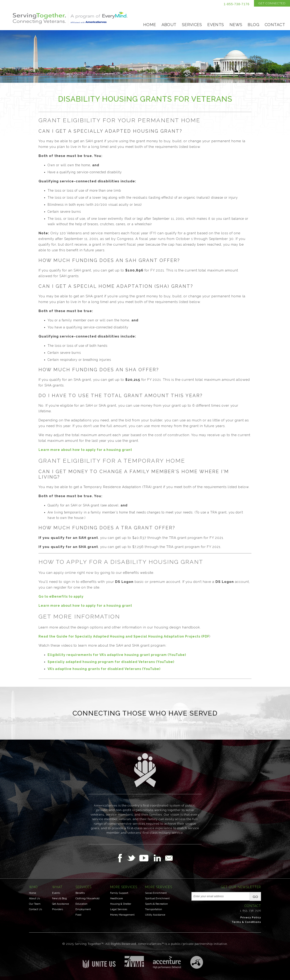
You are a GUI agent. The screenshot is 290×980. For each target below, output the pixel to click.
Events (216, 25)
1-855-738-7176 (237, 4)
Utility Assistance (155, 915)
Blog (253, 25)
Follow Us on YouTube (146, 858)
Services (192, 25)
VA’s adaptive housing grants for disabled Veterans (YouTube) (104, 669)
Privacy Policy (251, 918)
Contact (275, 25)
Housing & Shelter (121, 904)
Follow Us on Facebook (121, 858)
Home (150, 25)
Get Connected (272, 3)
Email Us (169, 858)
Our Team (35, 904)
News (236, 25)
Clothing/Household (87, 898)
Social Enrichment (156, 893)
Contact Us (35, 909)
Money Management (122, 915)
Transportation (153, 909)
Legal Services (119, 909)
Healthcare (116, 898)
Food (78, 915)
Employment (83, 909)
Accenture (167, 962)
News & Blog (59, 898)
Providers (58, 909)
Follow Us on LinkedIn (159, 858)
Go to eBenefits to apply (61, 596)
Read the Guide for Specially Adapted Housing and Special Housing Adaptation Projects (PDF (124, 636)
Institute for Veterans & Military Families (134, 961)
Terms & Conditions (246, 922)
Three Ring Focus (197, 962)
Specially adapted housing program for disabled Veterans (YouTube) (111, 662)
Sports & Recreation (156, 904)
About (169, 25)
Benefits (80, 893)
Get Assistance (60, 904)
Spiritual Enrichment (157, 898)
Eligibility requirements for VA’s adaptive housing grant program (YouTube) (117, 655)
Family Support (119, 893)
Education (81, 904)
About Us (34, 898)
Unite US (99, 962)
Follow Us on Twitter (133, 858)
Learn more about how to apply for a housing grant (85, 450)
